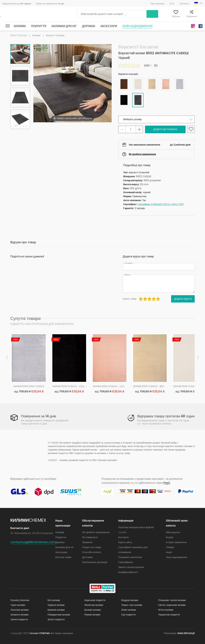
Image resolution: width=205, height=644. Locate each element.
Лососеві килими (19, 610)
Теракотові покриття (169, 615)
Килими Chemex (17, 14)
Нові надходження (137, 26)
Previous (24, 133)
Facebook (201, 26)
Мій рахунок (154, 16)
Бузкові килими (92, 610)
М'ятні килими (165, 610)
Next (16, 133)
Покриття (39, 26)
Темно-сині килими (131, 605)
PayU (167, 483)
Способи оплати (92, 552)
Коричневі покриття (95, 600)
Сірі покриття (128, 615)
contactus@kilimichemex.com (33, 542)
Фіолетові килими (93, 605)
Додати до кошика (165, 129)
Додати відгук (183, 299)
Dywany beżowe (20, 600)
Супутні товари (26, 318)
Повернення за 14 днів (39, 416)
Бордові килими (129, 600)
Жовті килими (128, 610)
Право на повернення (50, 4)
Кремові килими (56, 610)
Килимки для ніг (64, 26)
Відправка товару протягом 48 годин (165, 416)
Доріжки (88, 26)
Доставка (88, 557)
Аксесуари (109, 26)
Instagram (193, 26)
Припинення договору (95, 562)
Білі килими (53, 600)
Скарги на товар (92, 547)
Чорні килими (18, 605)
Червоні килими (56, 605)
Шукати (134, 14)
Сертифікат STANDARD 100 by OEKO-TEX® (161, 204)
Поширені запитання (130, 557)
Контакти (184, 4)
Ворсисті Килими (55, 35)
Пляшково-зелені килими (172, 600)
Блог (172, 4)
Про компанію (157, 4)
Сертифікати (126, 562)
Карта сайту (125, 542)
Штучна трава (63, 557)
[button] (156, 119)
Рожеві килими (92, 615)
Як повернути (90, 537)
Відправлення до (17, 4)
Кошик (200, 16)
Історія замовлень (176, 542)
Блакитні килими (19, 615)
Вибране (169, 16)
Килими (20, 26)
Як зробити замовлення (142, 154)
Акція (169, 552)
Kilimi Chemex (18, 35)
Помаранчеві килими (58, 615)
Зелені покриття (19, 619)
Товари (170, 547)
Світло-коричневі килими (172, 605)
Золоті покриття (56, 619)
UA (201, 3)
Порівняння (185, 16)
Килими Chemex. (40, 633)
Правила (87, 542)
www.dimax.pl (186, 633)
